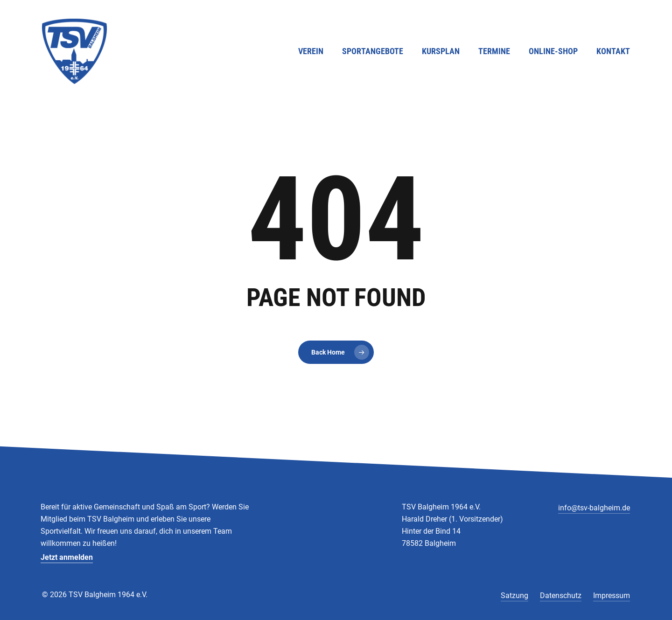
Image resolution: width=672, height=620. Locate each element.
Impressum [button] (612, 596)
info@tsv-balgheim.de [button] (594, 508)
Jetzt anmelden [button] (67, 557)
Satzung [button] (514, 596)
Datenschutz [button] (561, 596)
